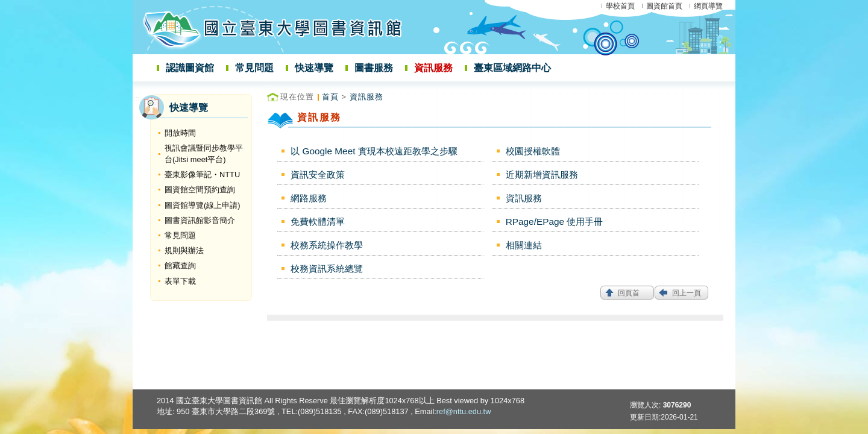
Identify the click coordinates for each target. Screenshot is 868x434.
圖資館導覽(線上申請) (203, 205)
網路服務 (309, 198)
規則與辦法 (184, 250)
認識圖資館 (190, 68)
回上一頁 (687, 293)
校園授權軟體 (533, 151)
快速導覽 (314, 68)
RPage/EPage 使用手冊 (555, 222)
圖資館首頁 (664, 6)
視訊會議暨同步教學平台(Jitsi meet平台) (204, 154)
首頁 (330, 97)
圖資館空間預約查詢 (200, 190)
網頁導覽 (708, 6)
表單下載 (180, 281)
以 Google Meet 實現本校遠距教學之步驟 (374, 151)
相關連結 (524, 245)
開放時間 (180, 133)
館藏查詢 (180, 266)
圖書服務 (374, 68)
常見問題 (254, 68)
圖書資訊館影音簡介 (200, 220)
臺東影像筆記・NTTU (202, 175)
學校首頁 (620, 6)
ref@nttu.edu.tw (464, 411)
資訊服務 (433, 68)
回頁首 (629, 293)
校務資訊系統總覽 (327, 269)
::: (137, 99)
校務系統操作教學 (327, 245)
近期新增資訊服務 (542, 175)
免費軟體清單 (318, 222)
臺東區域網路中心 (512, 68)
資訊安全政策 (318, 175)
